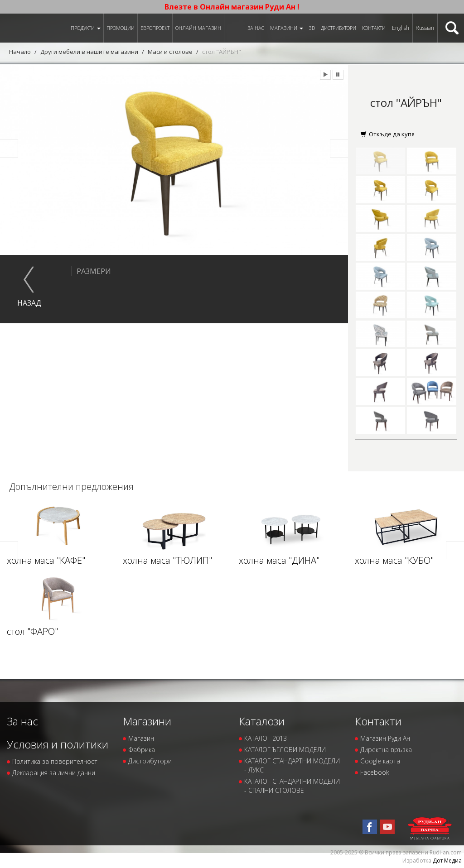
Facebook (375, 772)
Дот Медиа (447, 861)
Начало (20, 52)
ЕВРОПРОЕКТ (155, 28)
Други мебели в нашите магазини (89, 52)
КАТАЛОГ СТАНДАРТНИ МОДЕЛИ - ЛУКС (292, 765)
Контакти (374, 28)
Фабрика (142, 750)
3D (312, 28)
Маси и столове (170, 52)
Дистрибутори (338, 28)
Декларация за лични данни (54, 773)
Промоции (121, 28)
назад (29, 303)
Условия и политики (58, 744)
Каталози (262, 721)
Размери (91, 271)
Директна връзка (386, 750)
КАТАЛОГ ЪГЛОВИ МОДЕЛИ (285, 750)
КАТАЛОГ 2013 (266, 738)
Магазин (141, 738)
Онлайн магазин (198, 28)
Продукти (86, 28)
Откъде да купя (388, 134)
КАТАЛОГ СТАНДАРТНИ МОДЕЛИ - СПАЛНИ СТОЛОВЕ (292, 786)
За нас (256, 28)
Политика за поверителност (55, 761)
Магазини (287, 28)
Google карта (380, 761)
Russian (425, 28)
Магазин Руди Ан (385, 738)
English (401, 28)
